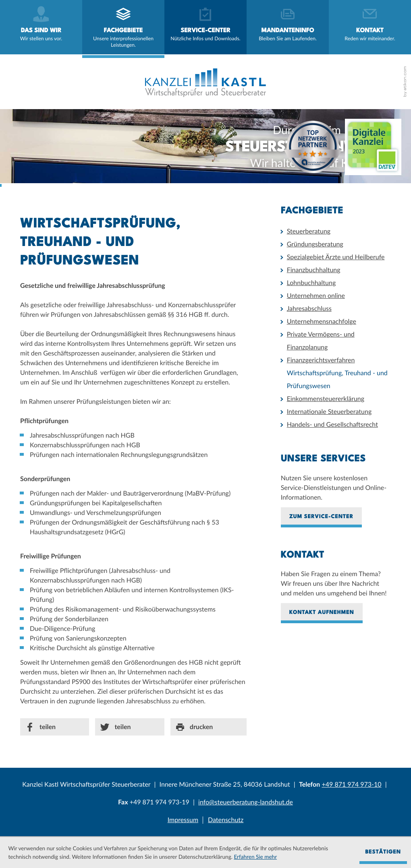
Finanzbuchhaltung (314, 270)
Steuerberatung (309, 231)
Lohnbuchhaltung (311, 283)
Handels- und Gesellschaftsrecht (332, 425)
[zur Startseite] (205, 83)
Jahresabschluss (309, 309)
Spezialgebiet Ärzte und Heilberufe (336, 257)
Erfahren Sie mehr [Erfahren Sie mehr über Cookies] (255, 857)
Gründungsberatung (315, 244)
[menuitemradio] (288, 27)
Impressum (183, 820)
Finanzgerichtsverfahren (321, 360)
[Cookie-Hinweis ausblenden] (383, 853)
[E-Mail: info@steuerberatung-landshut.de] (246, 802)
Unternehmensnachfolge (322, 321)
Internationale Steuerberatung (329, 412)
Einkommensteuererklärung (326, 399)
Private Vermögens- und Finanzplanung (321, 341)
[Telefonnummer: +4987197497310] (351, 784)
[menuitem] (41, 27)
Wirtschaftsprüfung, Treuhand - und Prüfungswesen (337, 379)
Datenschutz (226, 820)
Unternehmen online (316, 296)
